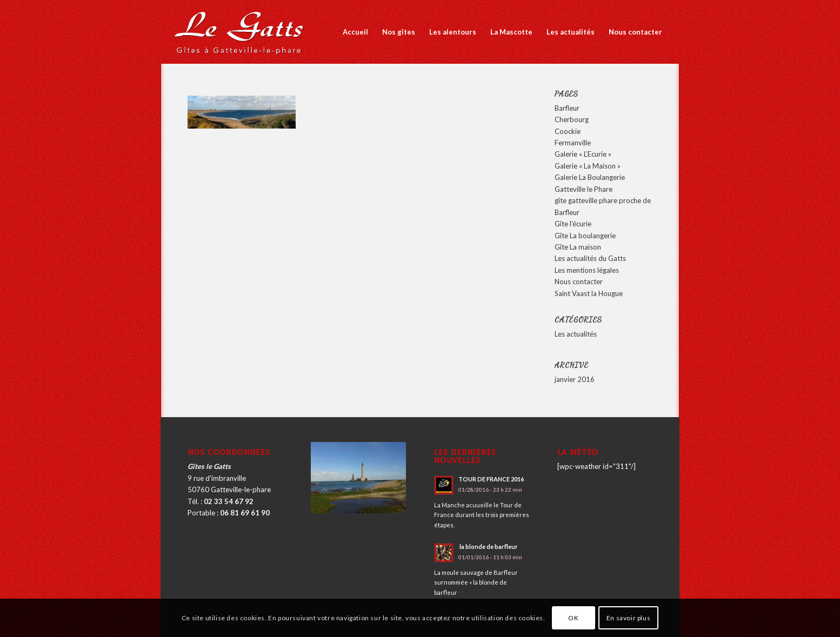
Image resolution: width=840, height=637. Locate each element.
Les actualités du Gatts (590, 258)
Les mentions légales (587, 270)
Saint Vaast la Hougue (589, 293)
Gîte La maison (578, 247)
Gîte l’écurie (573, 224)
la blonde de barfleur (488, 547)
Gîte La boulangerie (585, 236)
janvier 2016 (575, 379)
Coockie (568, 131)
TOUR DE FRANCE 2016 (491, 479)
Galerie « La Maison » (588, 166)
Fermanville (573, 143)
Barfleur (567, 108)
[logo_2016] (240, 32)
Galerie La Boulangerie (590, 177)
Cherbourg (572, 119)
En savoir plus (628, 618)
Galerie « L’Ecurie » (583, 154)
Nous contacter (579, 281)
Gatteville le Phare (584, 189)
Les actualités (576, 334)
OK (573, 618)
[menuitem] (355, 32)
